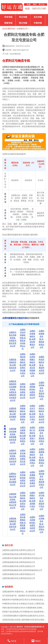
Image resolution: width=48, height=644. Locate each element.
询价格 (12, 641)
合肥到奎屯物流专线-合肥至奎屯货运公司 (13, 524)
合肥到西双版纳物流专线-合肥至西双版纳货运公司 (22, 570)
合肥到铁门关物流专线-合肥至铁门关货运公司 (32, 436)
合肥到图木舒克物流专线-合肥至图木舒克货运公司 (22, 558)
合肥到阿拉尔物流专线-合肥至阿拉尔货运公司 (41, 414)
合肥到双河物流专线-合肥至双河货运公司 (41, 436)
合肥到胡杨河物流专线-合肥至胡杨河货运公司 (32, 457)
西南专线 (8, 23)
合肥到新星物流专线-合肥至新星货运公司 (41, 457)
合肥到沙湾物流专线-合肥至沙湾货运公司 (41, 524)
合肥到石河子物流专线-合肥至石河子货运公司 (32, 414)
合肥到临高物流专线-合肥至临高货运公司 (19, 562)
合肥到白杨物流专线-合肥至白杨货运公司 (13, 479)
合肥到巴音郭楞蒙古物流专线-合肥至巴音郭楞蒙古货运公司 (32, 365)
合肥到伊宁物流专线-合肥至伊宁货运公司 (41, 501)
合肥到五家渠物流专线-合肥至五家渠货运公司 (23, 436)
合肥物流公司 (22, 29)
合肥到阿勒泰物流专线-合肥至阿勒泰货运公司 (23, 414)
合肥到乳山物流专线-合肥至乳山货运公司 (19, 550)
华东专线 (8, 17)
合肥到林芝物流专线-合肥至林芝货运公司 (19, 554)
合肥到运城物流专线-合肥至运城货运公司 (19, 566)
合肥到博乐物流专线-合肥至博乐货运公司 (41, 479)
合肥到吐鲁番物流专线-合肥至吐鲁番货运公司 (32, 339)
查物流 (36, 641)
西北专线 (23, 23)
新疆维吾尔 (5, 431)
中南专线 (38, 23)
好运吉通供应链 (9, 29)
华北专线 (23, 17)
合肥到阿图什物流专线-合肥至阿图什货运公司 (32, 501)
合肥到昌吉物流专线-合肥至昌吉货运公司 (13, 365)
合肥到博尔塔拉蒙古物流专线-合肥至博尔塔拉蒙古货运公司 (23, 365)
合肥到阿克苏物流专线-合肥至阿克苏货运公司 (41, 365)
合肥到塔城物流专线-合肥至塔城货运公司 (13, 414)
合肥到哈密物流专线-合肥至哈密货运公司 (41, 339)
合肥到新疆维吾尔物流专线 (15, 318)
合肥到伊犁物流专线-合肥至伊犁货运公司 (41, 391)
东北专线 (38, 17)
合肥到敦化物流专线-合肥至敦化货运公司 (19, 578)
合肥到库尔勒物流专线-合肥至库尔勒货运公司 (23, 501)
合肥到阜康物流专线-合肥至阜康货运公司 (19, 574)
